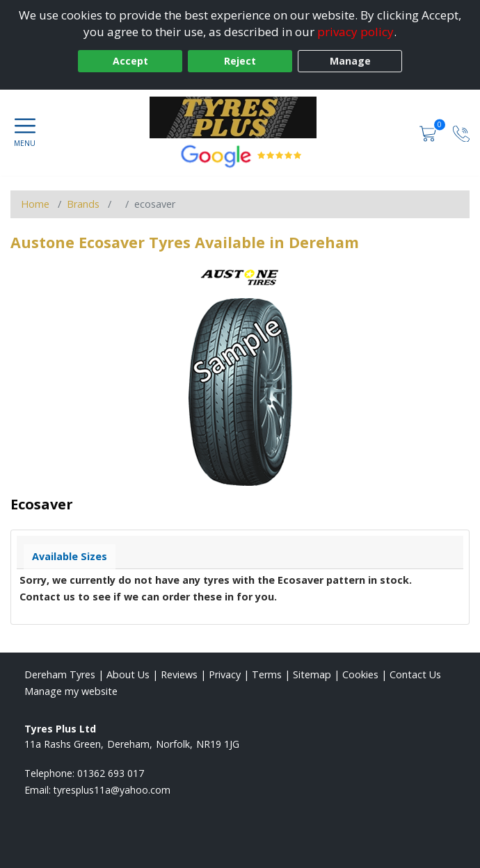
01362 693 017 (111, 773)
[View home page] (240, 117)
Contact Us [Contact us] (415, 674)
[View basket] (429, 132)
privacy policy (355, 32)
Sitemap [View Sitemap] (312, 674)
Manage (350, 61)
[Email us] (112, 790)
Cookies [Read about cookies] (360, 674)
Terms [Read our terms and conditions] (267, 674)
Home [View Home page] (35, 204)
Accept (130, 61)
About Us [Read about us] (128, 674)
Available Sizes (70, 556)
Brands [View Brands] (83, 204)
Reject (240, 61)
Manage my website (71, 691)
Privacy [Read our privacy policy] (225, 674)
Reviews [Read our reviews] (179, 674)
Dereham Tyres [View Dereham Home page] (60, 674)
